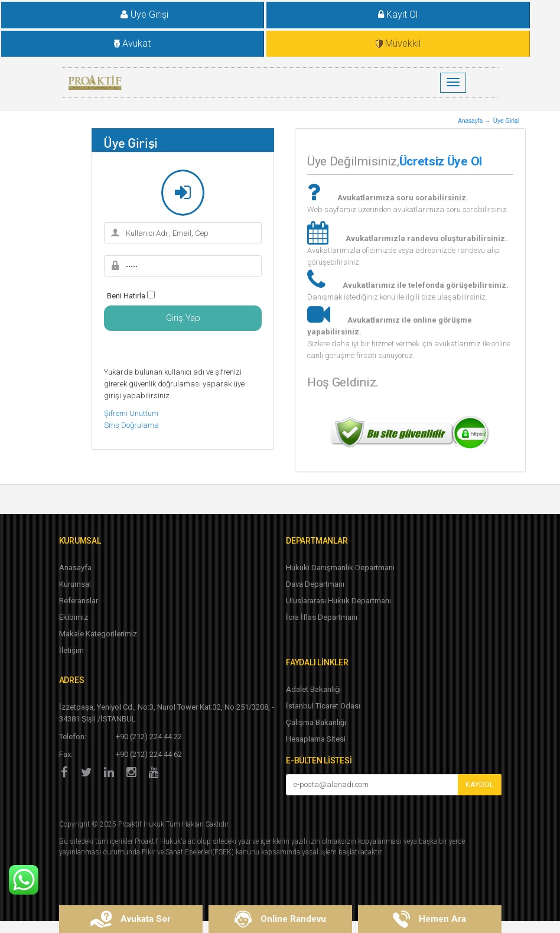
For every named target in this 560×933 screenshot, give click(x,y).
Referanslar (79, 601)
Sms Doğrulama (131, 425)
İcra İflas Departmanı (322, 617)
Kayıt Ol (398, 14)
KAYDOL (480, 784)
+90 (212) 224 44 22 (149, 737)
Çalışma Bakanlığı (316, 722)
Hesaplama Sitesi (316, 739)
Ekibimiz (74, 617)
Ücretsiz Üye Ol (441, 161)
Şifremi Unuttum (131, 413)
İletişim (71, 650)
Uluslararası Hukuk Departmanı (338, 601)
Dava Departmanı (315, 584)
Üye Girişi (136, 14)
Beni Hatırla (126, 296)
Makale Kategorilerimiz (98, 634)
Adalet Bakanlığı (313, 689)
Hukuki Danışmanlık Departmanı (340, 568)
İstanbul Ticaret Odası (323, 706)
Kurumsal (75, 584)
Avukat (132, 43)
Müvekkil (398, 43)
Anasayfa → (474, 121)
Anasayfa (75, 568)
